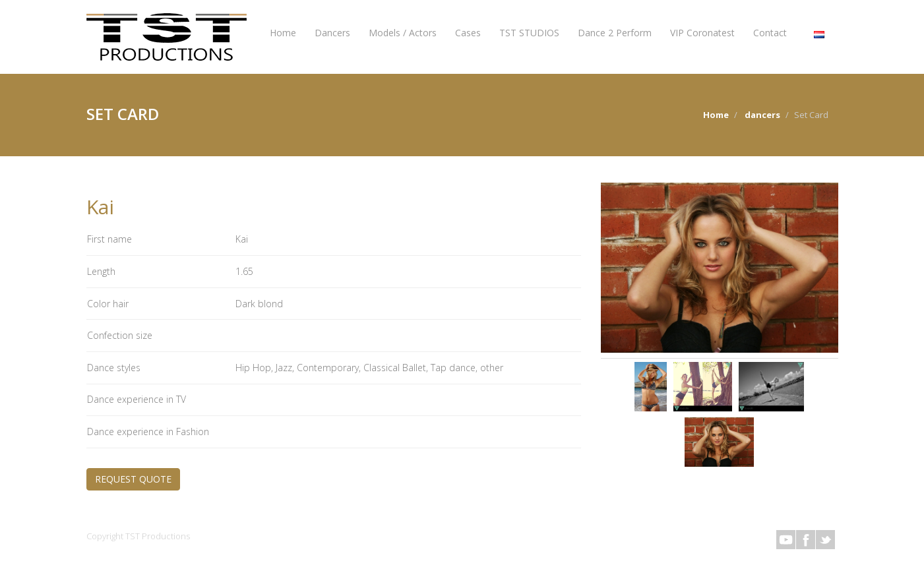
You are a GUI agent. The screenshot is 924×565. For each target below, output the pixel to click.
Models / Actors (403, 33)
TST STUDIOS (529, 33)
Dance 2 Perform (615, 33)
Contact (770, 33)
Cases (468, 33)
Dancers (332, 33)
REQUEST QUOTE (133, 479)
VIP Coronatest (702, 33)
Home (283, 33)
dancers (762, 115)
